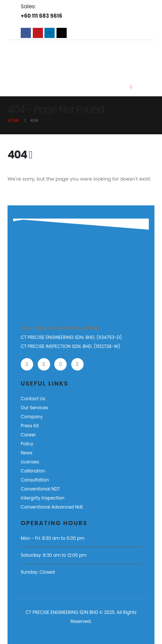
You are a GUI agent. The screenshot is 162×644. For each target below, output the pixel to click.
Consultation (35, 480)
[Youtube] (38, 33)
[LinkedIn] (50, 33)
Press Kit (30, 426)
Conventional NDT (40, 489)
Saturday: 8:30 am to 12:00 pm (54, 555)
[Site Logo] (48, 56)
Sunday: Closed (38, 572)
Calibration (33, 471)
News (27, 453)
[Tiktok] (62, 33)
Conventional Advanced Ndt (52, 507)
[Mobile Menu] (131, 87)
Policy (27, 444)
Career (28, 435)
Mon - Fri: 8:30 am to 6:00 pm (53, 538)
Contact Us (33, 399)
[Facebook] (26, 33)
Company (32, 417)
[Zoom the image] (44, 273)
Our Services (34, 408)
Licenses (30, 462)
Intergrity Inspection (43, 498)
